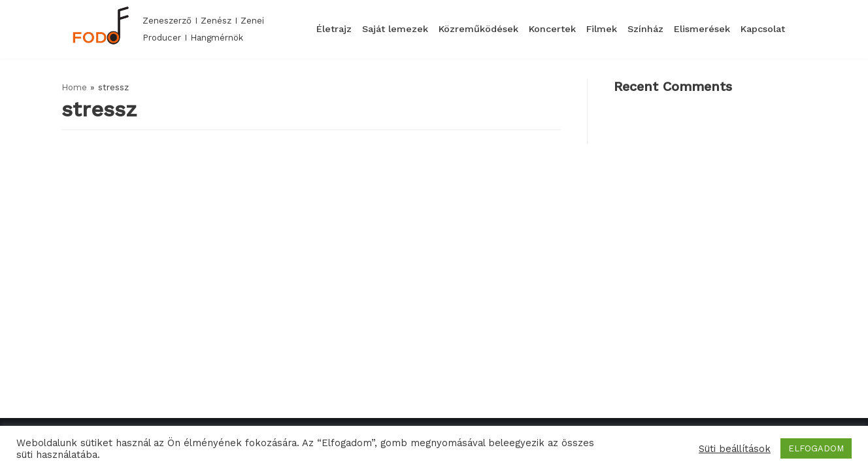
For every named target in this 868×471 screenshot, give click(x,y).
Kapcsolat (763, 29)
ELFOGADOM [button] (816, 448)
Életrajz (334, 29)
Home (74, 87)
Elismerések (702, 29)
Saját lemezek (395, 29)
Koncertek (552, 29)
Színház (645, 29)
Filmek (602, 29)
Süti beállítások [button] (735, 449)
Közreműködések (478, 29)
